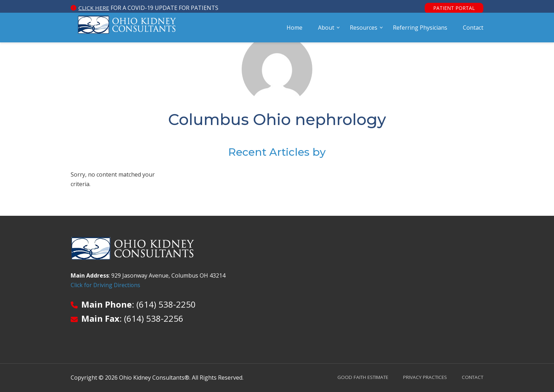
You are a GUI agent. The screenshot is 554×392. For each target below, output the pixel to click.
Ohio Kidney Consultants (127, 31)
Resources (364, 31)
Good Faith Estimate (355, 377)
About (326, 31)
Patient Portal (454, 8)
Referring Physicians (420, 31)
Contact (473, 31)
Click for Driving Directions (106, 285)
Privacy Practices (421, 377)
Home (294, 31)
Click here (94, 8)
